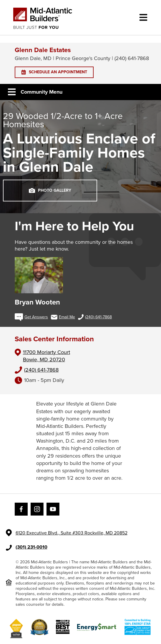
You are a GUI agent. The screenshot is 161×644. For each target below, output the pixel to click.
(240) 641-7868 (95, 317)
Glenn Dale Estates (43, 50)
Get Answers (31, 317)
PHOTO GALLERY (50, 190)
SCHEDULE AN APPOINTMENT (54, 72)
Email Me (63, 317)
